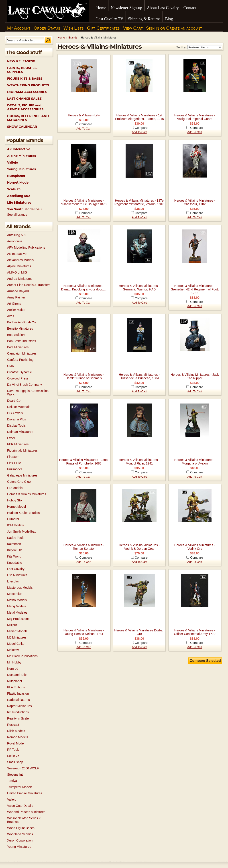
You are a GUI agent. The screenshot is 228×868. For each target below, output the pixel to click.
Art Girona (14, 304)
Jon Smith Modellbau (24, 209)
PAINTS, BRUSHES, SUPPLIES (22, 70)
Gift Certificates (103, 28)
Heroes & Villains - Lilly (84, 115)
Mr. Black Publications (22, 656)
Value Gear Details (20, 806)
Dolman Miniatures (20, 432)
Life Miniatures (19, 203)
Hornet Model (18, 183)
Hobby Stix (15, 500)
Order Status (47, 28)
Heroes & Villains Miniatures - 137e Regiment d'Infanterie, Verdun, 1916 (139, 202)
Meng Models (16, 606)
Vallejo (13, 162)
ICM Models (15, 525)
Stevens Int (15, 775)
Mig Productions (18, 619)
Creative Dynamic (19, 372)
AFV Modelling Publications (26, 247)
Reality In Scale (18, 718)
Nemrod (13, 669)
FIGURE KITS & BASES (25, 79)
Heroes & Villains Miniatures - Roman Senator (84, 547)
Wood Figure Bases (21, 828)
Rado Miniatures (18, 700)
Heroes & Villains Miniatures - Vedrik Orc (195, 547)
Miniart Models (17, 631)
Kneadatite (15, 563)
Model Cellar (16, 644)
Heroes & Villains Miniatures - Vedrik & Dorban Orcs (139, 547)
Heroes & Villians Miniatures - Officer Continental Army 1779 (195, 632)
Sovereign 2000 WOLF (23, 768)
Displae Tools (16, 426)
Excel (11, 438)
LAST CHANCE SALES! (25, 99)
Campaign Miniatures (22, 353)
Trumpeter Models (20, 787)
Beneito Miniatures (20, 329)
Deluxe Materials (19, 407)
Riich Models (16, 731)
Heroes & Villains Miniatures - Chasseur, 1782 (195, 202)
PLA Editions (16, 687)
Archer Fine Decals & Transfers (29, 285)
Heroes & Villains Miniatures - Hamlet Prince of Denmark (84, 376)
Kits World (14, 556)
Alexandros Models (20, 260)
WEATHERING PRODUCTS (28, 85)
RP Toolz (13, 750)
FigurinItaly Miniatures (22, 450)
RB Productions (18, 712)
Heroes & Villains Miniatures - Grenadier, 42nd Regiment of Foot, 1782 (195, 289)
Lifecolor (13, 581)
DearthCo (14, 401)
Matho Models (17, 600)
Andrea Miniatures (20, 279)
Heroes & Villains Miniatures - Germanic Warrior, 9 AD (139, 288)
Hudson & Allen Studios (23, 513)
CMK (11, 366)
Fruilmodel (14, 469)
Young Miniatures (21, 169)
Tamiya (12, 781)
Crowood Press (18, 378)
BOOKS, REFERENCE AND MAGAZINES (28, 118)
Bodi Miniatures (18, 347)
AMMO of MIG (17, 272)
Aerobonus (15, 241)
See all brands (17, 215)
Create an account (184, 28)
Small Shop (15, 762)
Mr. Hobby (14, 662)
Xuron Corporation (20, 840)
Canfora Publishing (20, 360)
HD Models (15, 488)
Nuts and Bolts (17, 675)
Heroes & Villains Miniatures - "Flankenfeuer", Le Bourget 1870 (84, 202)
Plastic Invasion (18, 694)
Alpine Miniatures (21, 156)
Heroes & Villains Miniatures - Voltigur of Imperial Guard (195, 117)
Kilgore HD (15, 550)
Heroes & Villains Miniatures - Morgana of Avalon (195, 462)
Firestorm (14, 457)
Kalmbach (14, 544)
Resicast (13, 725)
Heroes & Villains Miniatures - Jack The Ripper (195, 376)
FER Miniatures (18, 444)
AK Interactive (19, 149)
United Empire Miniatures (25, 793)
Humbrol (13, 519)
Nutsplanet (16, 176)
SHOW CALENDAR (22, 127)
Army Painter (16, 297)
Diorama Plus (16, 419)
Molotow (13, 650)
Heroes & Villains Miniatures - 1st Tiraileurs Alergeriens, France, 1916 (139, 117)
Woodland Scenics (20, 834)
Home (61, 38)
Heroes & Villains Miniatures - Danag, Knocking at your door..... (84, 288)
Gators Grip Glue (19, 482)
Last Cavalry (16, 569)
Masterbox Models (20, 588)
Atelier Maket (16, 310)
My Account (19, 28)
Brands (73, 38)
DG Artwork (15, 413)
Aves (11, 316)
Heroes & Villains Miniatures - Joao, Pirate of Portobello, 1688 (84, 462)
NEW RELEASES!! (21, 61)
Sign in (153, 28)
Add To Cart (84, 129)
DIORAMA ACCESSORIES (27, 92)
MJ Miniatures (17, 637)
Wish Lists (74, 28)
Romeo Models (18, 737)
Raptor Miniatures (19, 706)
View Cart (133, 28)
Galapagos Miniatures (22, 475)
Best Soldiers (16, 335)
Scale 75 (14, 189)
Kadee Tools (16, 538)
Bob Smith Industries (21, 341)
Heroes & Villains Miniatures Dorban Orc (139, 632)
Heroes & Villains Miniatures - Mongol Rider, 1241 (139, 462)
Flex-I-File (14, 463)
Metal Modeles (17, 612)
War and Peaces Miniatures (26, 812)
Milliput (12, 625)
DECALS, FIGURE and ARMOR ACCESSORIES (25, 107)
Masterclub (15, 594)
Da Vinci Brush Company (24, 385)
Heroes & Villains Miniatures (27, 494)
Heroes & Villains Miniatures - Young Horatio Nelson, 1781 (84, 632)
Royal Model (16, 743)
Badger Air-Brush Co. (22, 322)
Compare (86, 124)
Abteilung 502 (19, 196)
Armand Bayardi (18, 291)
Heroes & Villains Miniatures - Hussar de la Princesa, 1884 (139, 376)
